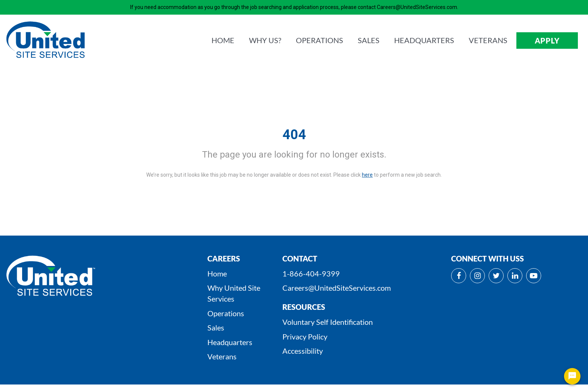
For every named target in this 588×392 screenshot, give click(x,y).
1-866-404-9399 (311, 273)
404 (294, 135)
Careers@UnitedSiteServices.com (337, 288)
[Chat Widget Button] (572, 376)
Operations (226, 313)
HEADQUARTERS (424, 40)
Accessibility (303, 351)
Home (217, 273)
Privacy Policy (305, 336)
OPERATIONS (319, 40)
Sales (216, 327)
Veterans (222, 356)
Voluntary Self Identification (328, 322)
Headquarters (230, 342)
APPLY (547, 41)
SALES (369, 40)
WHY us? (265, 40)
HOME (223, 40)
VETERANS (488, 40)
